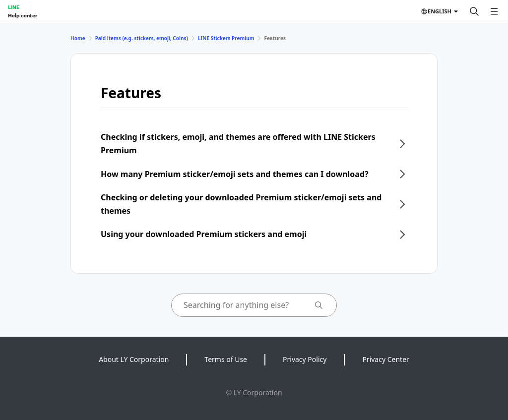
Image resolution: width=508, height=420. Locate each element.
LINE (14, 7)
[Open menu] (494, 11)
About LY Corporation (134, 359)
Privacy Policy (305, 359)
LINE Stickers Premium (226, 38)
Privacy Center (385, 359)
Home (78, 38)
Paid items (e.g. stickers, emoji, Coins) (142, 38)
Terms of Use (226, 359)
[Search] (474, 11)
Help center (23, 15)
